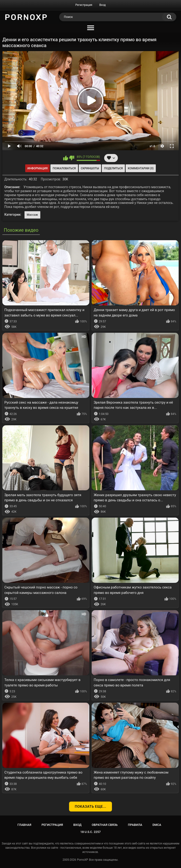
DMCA (157, 825)
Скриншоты (90, 168)
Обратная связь (105, 825)
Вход (102, 5)
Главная (24, 825)
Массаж (33, 215)
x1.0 (152, 146)
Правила (135, 825)
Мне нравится (66, 158)
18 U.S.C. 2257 (91, 832)
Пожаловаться (64, 168)
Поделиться (113, 168)
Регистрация (84, 5)
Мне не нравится (72, 158)
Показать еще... (90, 807)
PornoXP (83, 860)
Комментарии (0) (141, 168)
